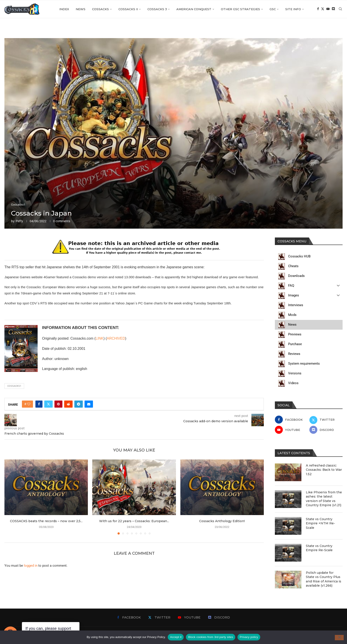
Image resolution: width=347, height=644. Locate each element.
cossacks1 (14, 386)
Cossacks (100, 9)
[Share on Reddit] (68, 404)
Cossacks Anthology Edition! (222, 521)
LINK (100, 338)
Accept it (176, 637)
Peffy (19, 221)
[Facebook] (318, 9)
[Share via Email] (89, 404)
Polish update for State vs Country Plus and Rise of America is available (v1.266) (324, 579)
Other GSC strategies (240, 9)
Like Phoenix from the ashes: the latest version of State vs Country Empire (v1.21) (324, 499)
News (81, 9)
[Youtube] (328, 9)
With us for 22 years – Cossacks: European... (134, 521)
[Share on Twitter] (48, 404)
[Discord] (333, 9)
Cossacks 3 (157, 9)
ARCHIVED (116, 338)
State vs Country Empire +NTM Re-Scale (320, 523)
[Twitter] (323, 9)
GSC (273, 9)
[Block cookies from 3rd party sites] (339, 638)
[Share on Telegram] (79, 404)
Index (64, 9)
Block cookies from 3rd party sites (211, 637)
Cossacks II (128, 9)
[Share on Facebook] (39, 404)
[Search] (340, 9)
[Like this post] (29, 404)
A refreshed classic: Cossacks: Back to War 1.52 (324, 470)
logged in (31, 566)
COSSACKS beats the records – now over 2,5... (46, 521)
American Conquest (194, 9)
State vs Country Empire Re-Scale (319, 548)
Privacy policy (249, 637)
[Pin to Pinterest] (58, 404)
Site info (293, 9)
